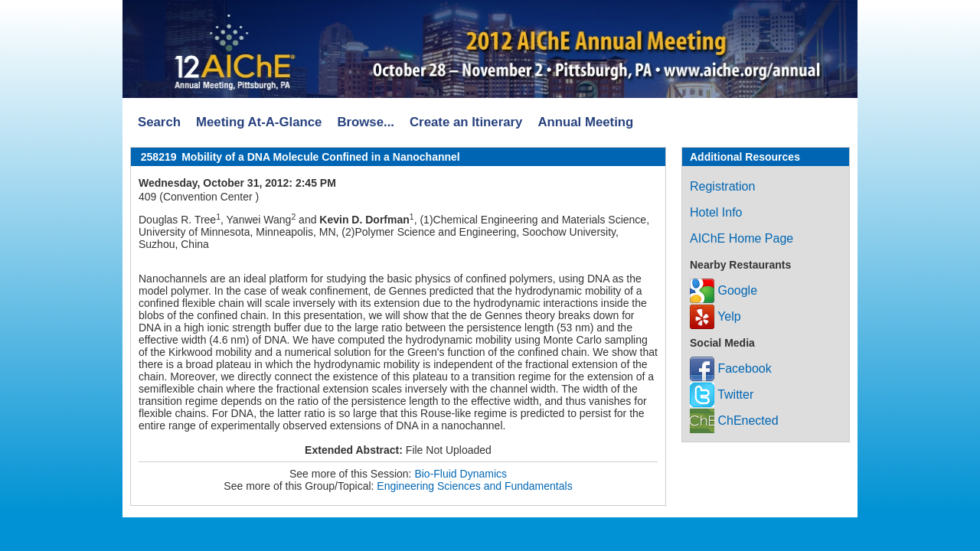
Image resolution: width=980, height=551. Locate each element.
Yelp (715, 316)
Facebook (731, 368)
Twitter (722, 395)
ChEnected (734, 421)
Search (159, 122)
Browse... (366, 122)
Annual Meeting (585, 122)
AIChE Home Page (742, 238)
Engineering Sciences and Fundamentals (474, 486)
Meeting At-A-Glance (259, 122)
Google (724, 290)
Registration (722, 186)
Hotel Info (716, 212)
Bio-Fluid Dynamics (461, 474)
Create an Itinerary (466, 122)
